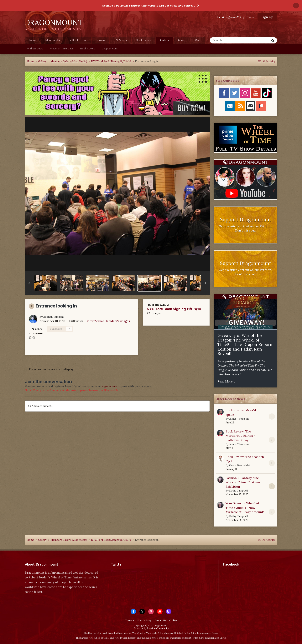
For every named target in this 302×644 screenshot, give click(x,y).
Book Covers (88, 49)
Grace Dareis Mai (240, 465)
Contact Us (160, 620)
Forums (100, 40)
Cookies (173, 620)
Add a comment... (41, 406)
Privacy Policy (144, 620)
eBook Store (79, 40)
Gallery (165, 41)
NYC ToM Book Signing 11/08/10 (174, 309)
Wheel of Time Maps (62, 49)
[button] (29, 283)
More (198, 40)
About (182, 40)
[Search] (229, 40)
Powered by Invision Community (151, 628)
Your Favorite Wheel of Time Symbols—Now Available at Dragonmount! (245, 508)
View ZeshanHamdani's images (108, 321)
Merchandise (53, 40)
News (33, 40)
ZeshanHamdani (53, 317)
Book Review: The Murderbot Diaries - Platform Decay (240, 436)
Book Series (144, 40)
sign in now (110, 386)
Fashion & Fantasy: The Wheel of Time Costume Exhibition (243, 482)
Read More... (226, 381)
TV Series (120, 40)
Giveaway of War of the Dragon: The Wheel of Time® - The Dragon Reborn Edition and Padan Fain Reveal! (245, 344)
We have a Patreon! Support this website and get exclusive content (148, 6)
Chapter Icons (110, 49)
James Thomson (239, 419)
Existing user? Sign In (235, 17)
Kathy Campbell (238, 491)
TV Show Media (34, 49)
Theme (130, 620)
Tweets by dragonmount (128, 571)
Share (37, 329)
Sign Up (267, 17)
